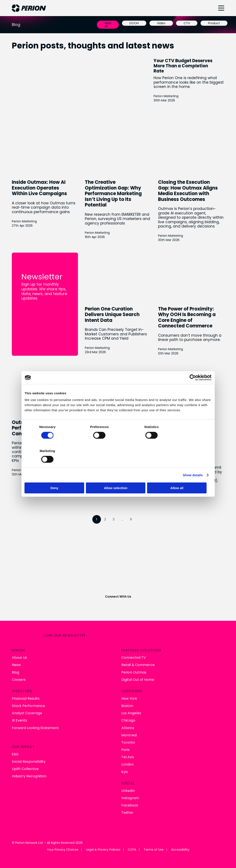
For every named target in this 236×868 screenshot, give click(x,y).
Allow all (181, 476)
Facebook (130, 805)
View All (108, 25)
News (16, 664)
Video (161, 23)
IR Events (19, 720)
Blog (15, 672)
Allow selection (118, 476)
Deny (55, 476)
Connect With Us (118, 596)
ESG (15, 754)
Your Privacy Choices (63, 849)
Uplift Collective (25, 768)
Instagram (130, 797)
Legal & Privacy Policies (103, 849)
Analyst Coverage (27, 712)
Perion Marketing (170, 96)
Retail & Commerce (138, 664)
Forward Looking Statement (35, 727)
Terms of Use (154, 849)
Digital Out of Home (138, 679)
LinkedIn (128, 790)
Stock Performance (28, 705)
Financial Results (26, 698)
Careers (19, 679)
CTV (187, 23)
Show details (193, 463)
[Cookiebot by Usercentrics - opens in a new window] (193, 390)
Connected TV (134, 657)
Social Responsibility (29, 761)
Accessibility (180, 849)
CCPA (132, 849)
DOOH (134, 23)
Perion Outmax (134, 672)
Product (214, 23)
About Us (19, 657)
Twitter (127, 812)
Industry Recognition (29, 775)
